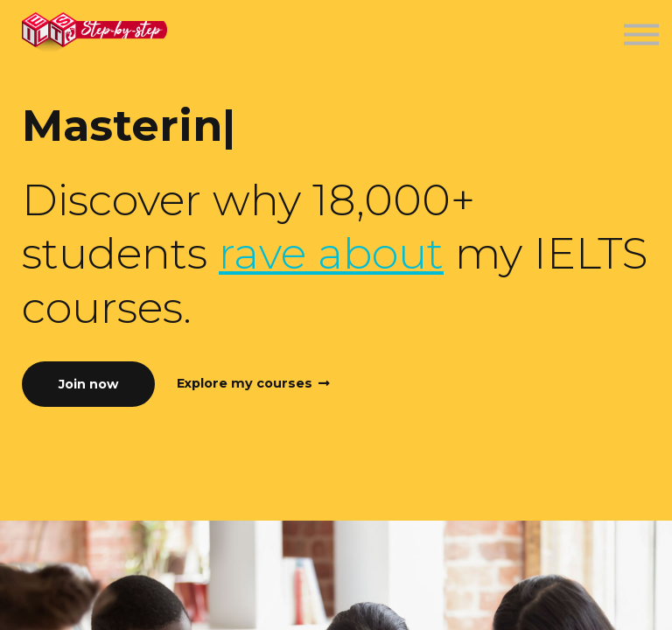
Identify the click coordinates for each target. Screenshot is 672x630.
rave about (331, 253)
